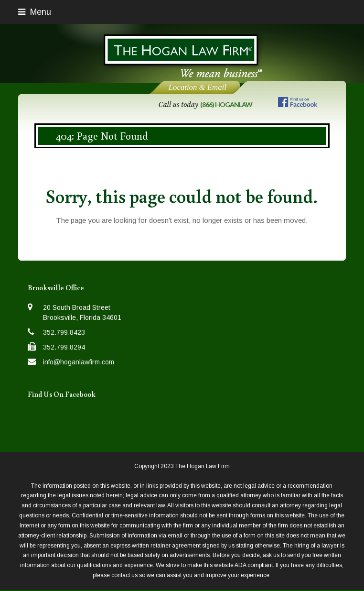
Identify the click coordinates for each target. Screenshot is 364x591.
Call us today (205, 105)
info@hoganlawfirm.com (79, 362)
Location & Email (198, 87)
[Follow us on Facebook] (298, 104)
